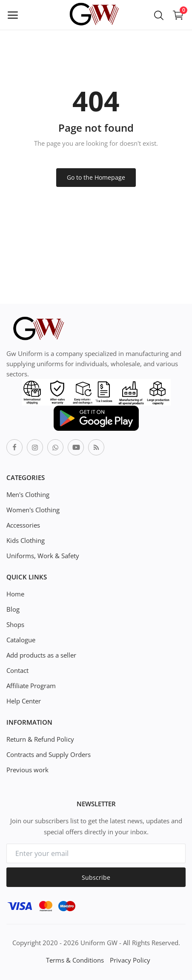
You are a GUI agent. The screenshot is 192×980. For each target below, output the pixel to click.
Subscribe (96, 877)
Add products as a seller (41, 655)
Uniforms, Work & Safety (43, 556)
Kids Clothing (26, 540)
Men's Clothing (28, 494)
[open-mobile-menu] (13, 15)
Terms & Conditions (75, 960)
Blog (13, 609)
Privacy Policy (130, 960)
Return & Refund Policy (40, 739)
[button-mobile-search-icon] (159, 15)
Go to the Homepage (96, 177)
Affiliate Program (31, 686)
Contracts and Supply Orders (49, 754)
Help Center (24, 701)
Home (15, 594)
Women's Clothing (33, 510)
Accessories (23, 525)
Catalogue (21, 640)
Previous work (27, 770)
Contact (17, 670)
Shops (15, 624)
